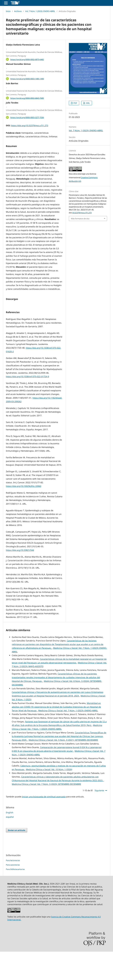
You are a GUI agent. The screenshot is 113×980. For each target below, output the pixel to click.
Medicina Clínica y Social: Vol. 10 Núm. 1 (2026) (49, 798)
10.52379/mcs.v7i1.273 (82, 213)
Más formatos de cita (80, 219)
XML (88, 103)
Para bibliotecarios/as (15, 898)
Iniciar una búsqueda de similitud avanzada (44, 825)
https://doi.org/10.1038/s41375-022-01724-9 (27, 405)
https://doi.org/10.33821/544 (20, 579)
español (10, 845)
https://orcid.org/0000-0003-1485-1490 (27, 79)
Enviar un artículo (17, 859)
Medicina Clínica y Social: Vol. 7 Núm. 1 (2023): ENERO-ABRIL (68, 739)
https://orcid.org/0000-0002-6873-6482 (27, 59)
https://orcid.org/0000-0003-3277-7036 (27, 117)
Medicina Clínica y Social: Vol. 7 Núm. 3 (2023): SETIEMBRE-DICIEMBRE (46, 812)
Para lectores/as (13, 889)
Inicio (8, 11)
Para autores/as (13, 893)
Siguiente (99, 819)
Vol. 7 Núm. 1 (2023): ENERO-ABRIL (40, 11)
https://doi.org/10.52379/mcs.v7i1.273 (30, 125)
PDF (75, 103)
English (10, 841)
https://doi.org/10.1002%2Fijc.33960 (24, 514)
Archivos (18, 11)
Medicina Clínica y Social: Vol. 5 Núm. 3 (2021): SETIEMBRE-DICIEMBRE (63, 768)
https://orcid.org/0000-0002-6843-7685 (27, 98)
